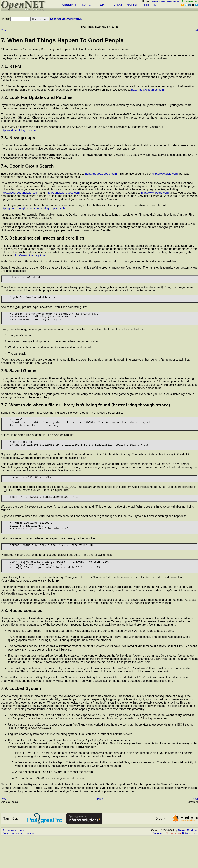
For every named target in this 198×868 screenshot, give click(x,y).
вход (163, 1)
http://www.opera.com (155, 194)
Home (99, 831)
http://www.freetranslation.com (20, 194)
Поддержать (173, 865)
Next (195, 30)
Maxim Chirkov (187, 862)
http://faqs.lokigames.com (148, 90)
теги (154, 5)
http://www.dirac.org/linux (29, 256)
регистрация (173, 1)
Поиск (146, 5)
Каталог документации (66, 19)
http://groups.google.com (101, 175)
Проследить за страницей (18, 865)
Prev (4, 30)
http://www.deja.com (165, 175)
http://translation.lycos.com (63, 194)
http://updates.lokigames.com (20, 130)
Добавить (158, 865)
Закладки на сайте (14, 862)
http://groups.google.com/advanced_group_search (33, 210)
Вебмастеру (189, 865)
